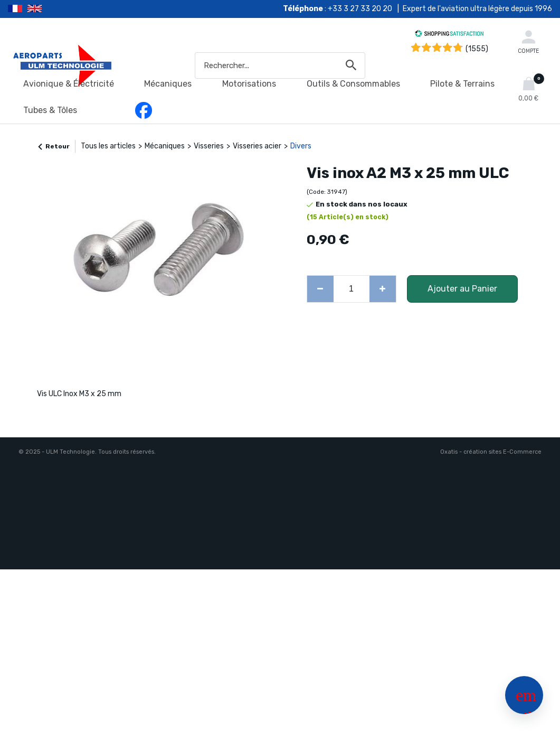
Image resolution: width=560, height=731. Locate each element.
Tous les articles (108, 146)
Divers (301, 146)
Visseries (209, 146)
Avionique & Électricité (69, 84)
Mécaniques (168, 84)
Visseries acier (257, 146)
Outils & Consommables (353, 84)
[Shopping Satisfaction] (449, 35)
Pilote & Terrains (462, 84)
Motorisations (249, 84)
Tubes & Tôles (50, 110)
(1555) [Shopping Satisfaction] (477, 49)
